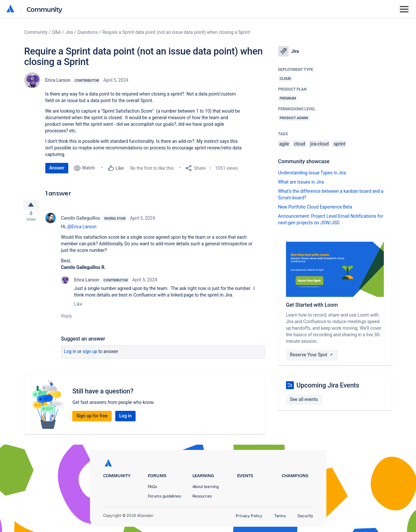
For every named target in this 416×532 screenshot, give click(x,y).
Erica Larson (58, 80)
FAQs (153, 487)
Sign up (90, 354)
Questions (88, 32)
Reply (67, 319)
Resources (202, 496)
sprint (339, 144)
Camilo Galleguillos (81, 221)
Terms (280, 516)
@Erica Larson (82, 229)
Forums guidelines (164, 496)
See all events (304, 399)
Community (44, 9)
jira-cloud (319, 144)
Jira (69, 32)
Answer (57, 168)
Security (305, 516)
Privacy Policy (249, 516)
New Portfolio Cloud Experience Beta (315, 207)
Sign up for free (92, 418)
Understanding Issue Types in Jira (312, 173)
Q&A (56, 32)
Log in (70, 354)
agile (284, 144)
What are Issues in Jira (301, 182)
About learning (206, 487)
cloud (300, 144)
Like (78, 307)
